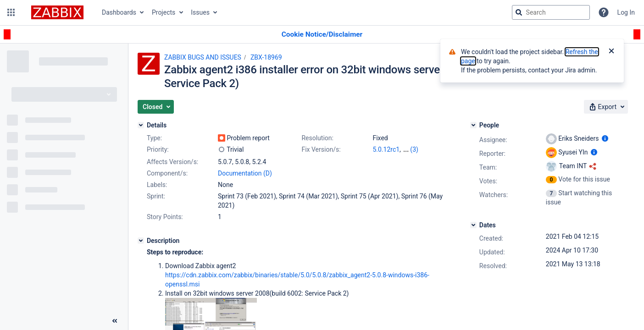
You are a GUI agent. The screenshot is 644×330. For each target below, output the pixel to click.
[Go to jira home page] (57, 12)
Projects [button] (164, 12)
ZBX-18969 (266, 57)
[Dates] (473, 225)
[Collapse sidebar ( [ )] (115, 321)
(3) (414, 149)
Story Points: (165, 217)
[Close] (611, 52)
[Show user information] (605, 138)
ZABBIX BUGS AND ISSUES (203, 57)
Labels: (157, 185)
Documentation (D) (245, 173)
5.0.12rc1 (386, 149)
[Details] (141, 125)
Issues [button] (200, 12)
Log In (626, 12)
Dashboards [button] (119, 12)
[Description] (141, 241)
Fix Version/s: (321, 149)
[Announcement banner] (322, 35)
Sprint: (156, 196)
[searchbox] (551, 12)
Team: (488, 167)
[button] (11, 12)
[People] (473, 125)
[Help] (604, 12)
